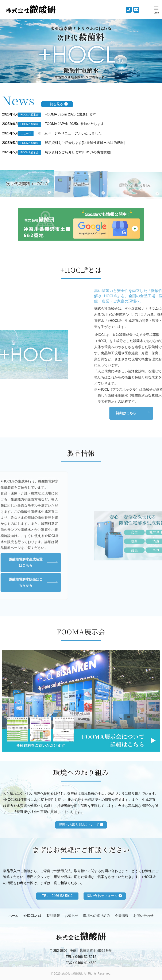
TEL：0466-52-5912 (81, 962)
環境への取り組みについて (81, 837)
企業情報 (122, 918)
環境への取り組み (97, 918)
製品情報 (53, 918)
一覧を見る (57, 104)
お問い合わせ (143, 918)
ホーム (13, 918)
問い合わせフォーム (105, 908)
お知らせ (72, 918)
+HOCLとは (32, 918)
